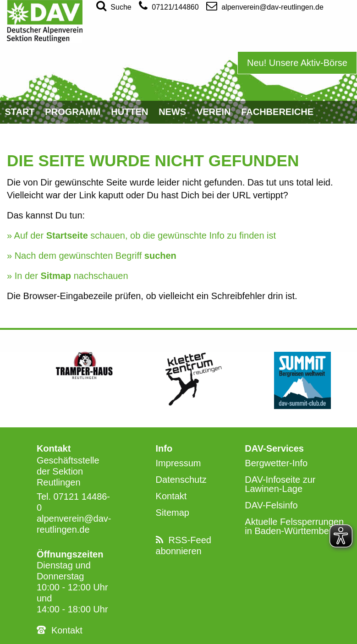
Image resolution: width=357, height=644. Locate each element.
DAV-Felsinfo (271, 505)
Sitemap (173, 513)
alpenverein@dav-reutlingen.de (265, 5)
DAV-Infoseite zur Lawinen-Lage (280, 484)
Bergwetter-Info (276, 463)
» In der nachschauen (68, 276)
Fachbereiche (277, 112)
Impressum (178, 463)
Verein (214, 112)
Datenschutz (181, 480)
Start (19, 112)
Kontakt (67, 630)
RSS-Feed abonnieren (184, 546)
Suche (114, 5)
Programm (73, 112)
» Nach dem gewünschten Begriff (92, 256)
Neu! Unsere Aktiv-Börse (297, 63)
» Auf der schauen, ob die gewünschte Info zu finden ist (141, 235)
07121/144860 (169, 5)
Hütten (129, 112)
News (172, 112)
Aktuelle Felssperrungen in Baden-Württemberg (294, 526)
